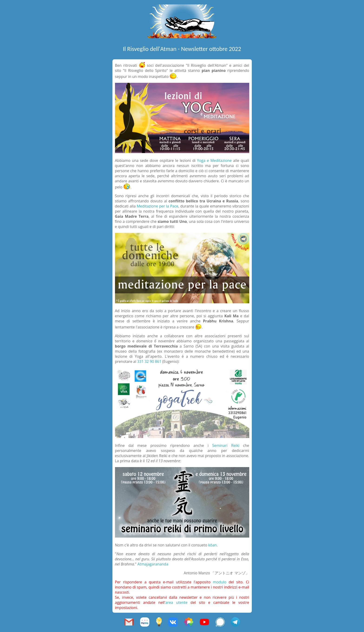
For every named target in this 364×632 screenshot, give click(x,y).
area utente (176, 602)
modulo (220, 582)
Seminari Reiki (226, 445)
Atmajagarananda (153, 564)
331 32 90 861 (149, 361)
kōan (212, 545)
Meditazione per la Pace (158, 206)
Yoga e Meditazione (214, 161)
